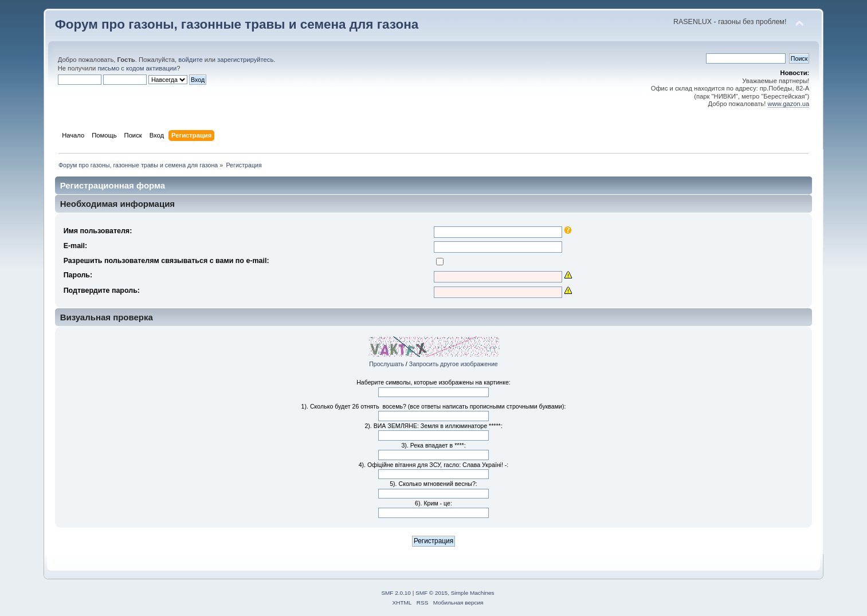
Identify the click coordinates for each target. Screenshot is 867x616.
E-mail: (76, 246)
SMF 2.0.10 (396, 593)
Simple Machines (473, 593)
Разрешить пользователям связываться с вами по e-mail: (166, 261)
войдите (190, 60)
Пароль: (78, 275)
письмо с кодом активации (137, 68)
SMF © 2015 (431, 593)
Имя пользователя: (98, 231)
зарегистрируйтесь (245, 60)
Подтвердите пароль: (102, 291)
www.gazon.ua (788, 104)
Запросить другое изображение (454, 364)
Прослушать (387, 364)
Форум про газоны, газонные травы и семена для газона (237, 24)
